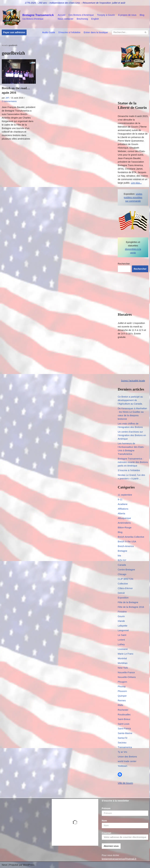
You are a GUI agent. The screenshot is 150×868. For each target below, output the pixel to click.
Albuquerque (124, 518)
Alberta (121, 513)
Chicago (122, 574)
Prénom (106, 808)
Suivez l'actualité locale (133, 381)
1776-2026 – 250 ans (36, 3)
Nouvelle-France (126, 672)
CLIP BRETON (125, 579)
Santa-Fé (122, 738)
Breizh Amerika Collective (131, 537)
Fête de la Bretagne (128, 602)
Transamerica (125, 747)
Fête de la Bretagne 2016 (131, 607)
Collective (123, 584)
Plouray (122, 686)
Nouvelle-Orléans (127, 677)
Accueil (61, 15)
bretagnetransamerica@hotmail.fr (119, 859)
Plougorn (122, 682)
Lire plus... (136, 183)
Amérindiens (124, 523)
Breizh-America (126, 546)
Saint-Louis (124, 724)
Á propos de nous (127, 15)
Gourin (121, 616)
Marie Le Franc (126, 654)
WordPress (29, 865)
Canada (122, 565)
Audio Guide (49, 32)
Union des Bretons (127, 757)
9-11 (120, 499)
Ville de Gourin (125, 783)
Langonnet (123, 630)
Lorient (121, 640)
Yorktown (122, 766)
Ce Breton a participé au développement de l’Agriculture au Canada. (130, 400)
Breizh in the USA (127, 542)
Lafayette (122, 626)
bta (119, 556)
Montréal (122, 658)
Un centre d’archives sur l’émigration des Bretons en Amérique (132, 435)
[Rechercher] (127, 32)
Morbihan (123, 663)
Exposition (123, 598)
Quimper (122, 696)
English (95, 19)
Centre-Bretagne (126, 570)
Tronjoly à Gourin (106, 15)
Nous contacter (66, 19)
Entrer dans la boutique (96, 32)
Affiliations (123, 509)
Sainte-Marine (125, 733)
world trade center (127, 761)
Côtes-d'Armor (125, 588)
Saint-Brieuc (124, 719)
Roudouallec (124, 715)
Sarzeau (122, 743)
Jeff (7, 98)
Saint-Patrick (124, 729)
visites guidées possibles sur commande (133, 197)
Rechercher (124, 264)
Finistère (122, 612)
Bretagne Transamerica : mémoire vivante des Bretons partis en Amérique (133, 462)
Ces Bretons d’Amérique (81, 15)
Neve (4, 865)
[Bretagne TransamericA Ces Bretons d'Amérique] (28, 17)
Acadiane (123, 504)
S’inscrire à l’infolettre (69, 32)
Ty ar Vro (122, 752)
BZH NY (122, 560)
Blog (142, 15)
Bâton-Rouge (125, 528)
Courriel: (125, 836)
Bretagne (122, 551)
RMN (120, 705)
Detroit (121, 593)
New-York (123, 668)
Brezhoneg (82, 19)
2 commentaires (9, 101)
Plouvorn (122, 691)
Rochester (123, 710)
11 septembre (125, 495)
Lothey (121, 644)
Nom (104, 821)
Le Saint (122, 635)
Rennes (122, 701)
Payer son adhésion (14, 32)
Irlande (121, 621)
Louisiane (123, 649)
